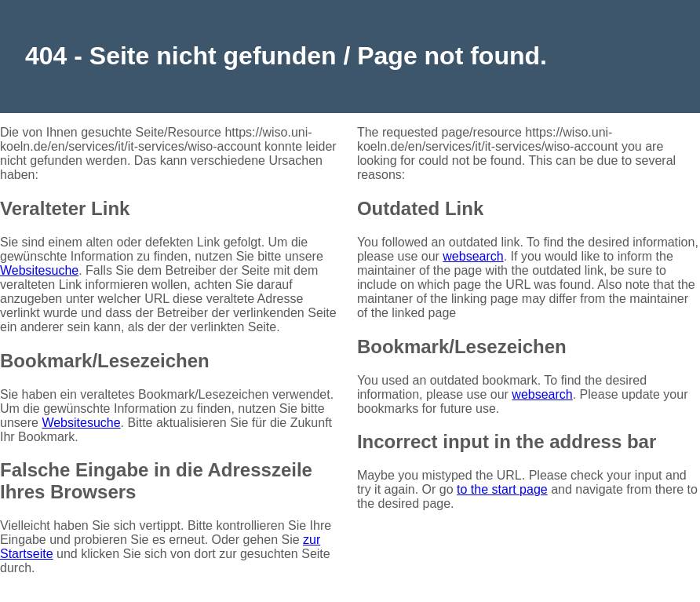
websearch (473, 256)
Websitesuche (39, 270)
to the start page (502, 489)
